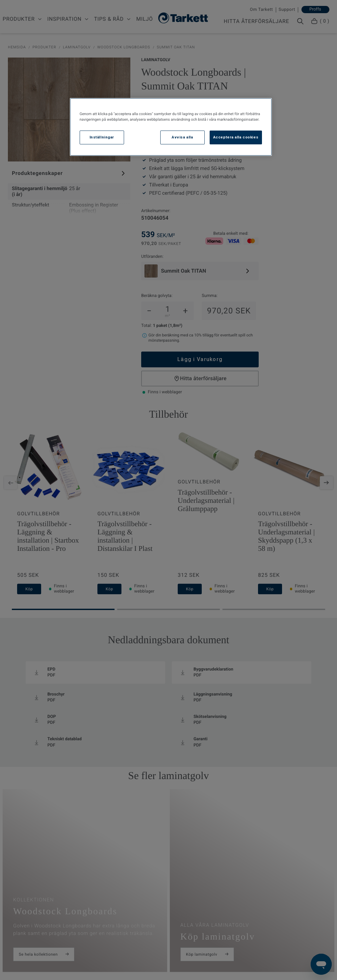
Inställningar (102, 137)
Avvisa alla (182, 137)
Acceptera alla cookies (236, 137)
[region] (171, 127)
